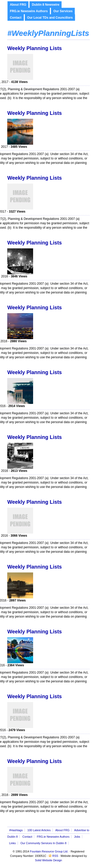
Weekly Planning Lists (35, 48)
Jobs (77, 837)
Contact (16, 18)
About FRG (18, 5)
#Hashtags (16, 830)
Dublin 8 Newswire (46, 5)
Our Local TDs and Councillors (50, 18)
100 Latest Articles (39, 830)
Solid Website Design (48, 860)
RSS (55, 856)
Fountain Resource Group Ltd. (49, 851)
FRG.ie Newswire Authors (29, 11)
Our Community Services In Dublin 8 (43, 843)
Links (12, 843)
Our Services (63, 11)
